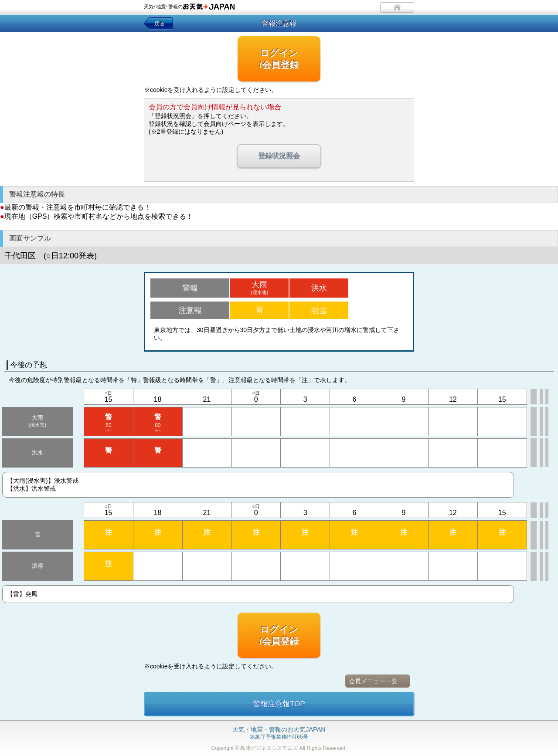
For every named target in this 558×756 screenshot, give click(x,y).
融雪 (319, 310)
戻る (160, 24)
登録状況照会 (279, 156)
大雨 (259, 288)
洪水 (319, 288)
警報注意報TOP (279, 704)
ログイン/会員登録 (279, 59)
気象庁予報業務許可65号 (279, 733)
